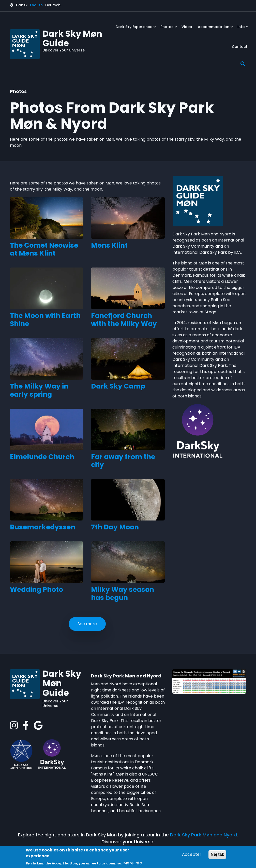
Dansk (22, 5)
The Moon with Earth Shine (45, 320)
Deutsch (53, 5)
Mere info (133, 863)
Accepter (192, 854)
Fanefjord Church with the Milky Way (124, 320)
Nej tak (217, 854)
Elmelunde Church (42, 457)
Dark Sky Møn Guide (72, 38)
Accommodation (216, 29)
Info (243, 29)
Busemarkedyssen (43, 527)
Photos (169, 29)
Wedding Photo (36, 590)
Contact (240, 47)
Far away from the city (123, 461)
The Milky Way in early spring (39, 390)
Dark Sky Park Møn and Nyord (204, 835)
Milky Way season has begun (123, 594)
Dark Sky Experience (136, 29)
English (36, 5)
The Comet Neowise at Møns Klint (44, 249)
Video (187, 27)
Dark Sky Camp (118, 386)
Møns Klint (109, 245)
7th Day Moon (115, 527)
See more (87, 624)
